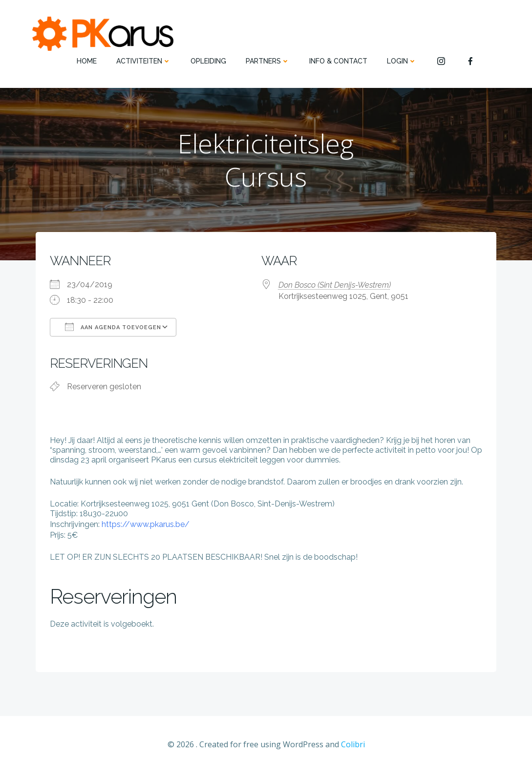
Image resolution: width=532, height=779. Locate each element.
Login (402, 61)
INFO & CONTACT (338, 61)
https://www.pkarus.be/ (146, 529)
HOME (87, 61)
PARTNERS (268, 61)
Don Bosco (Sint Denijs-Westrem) (335, 288)
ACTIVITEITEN (144, 61)
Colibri (353, 750)
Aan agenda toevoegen (114, 330)
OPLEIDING (208, 61)
